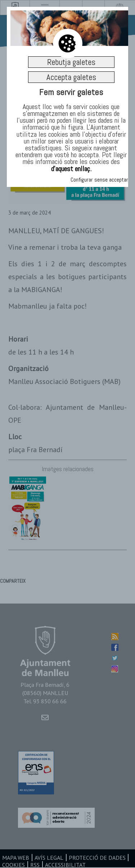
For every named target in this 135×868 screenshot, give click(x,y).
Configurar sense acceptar (99, 180)
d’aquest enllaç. (71, 169)
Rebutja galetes (71, 62)
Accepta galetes (71, 77)
